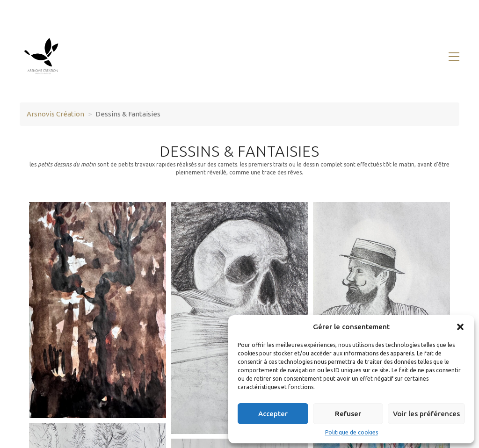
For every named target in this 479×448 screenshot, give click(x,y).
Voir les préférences (426, 414)
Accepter (273, 414)
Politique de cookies (352, 432)
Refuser (348, 414)
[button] (460, 327)
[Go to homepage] (43, 56)
